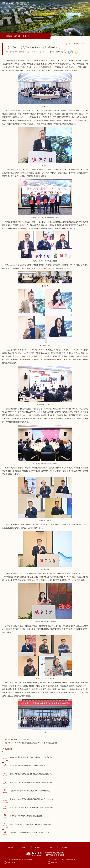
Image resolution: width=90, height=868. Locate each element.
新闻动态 (9, 36)
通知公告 (17, 36)
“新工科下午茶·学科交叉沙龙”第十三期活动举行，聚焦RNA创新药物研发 (30, 743)
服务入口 (26, 36)
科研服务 (38, 848)
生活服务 (51, 848)
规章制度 (24, 848)
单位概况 (11, 848)
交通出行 (65, 848)
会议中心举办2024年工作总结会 (16, 739)
